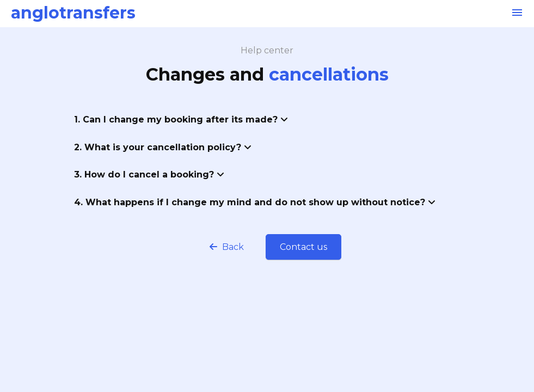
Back (227, 247)
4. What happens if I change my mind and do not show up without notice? (255, 202)
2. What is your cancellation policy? (163, 147)
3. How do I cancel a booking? (149, 174)
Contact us (303, 247)
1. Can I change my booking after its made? (181, 120)
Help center (267, 50)
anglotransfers (73, 13)
